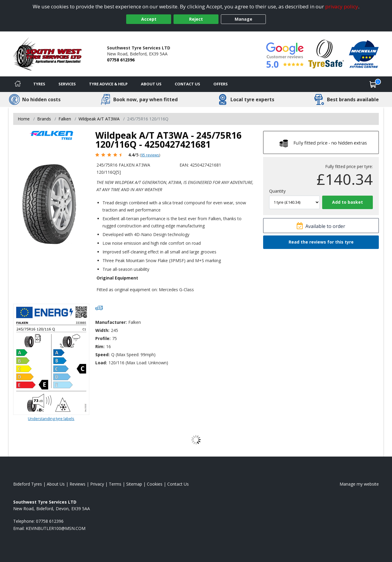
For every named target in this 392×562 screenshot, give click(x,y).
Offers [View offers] (221, 84)
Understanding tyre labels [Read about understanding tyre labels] (51, 419)
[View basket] (373, 84)
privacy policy (342, 6)
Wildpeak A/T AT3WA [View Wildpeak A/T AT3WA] (99, 119)
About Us (151, 84)
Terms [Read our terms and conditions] (115, 484)
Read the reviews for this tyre (321, 242)
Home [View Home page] (24, 119)
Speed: (102, 355)
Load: (101, 363)
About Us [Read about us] (56, 484)
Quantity (277, 191)
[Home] (18, 84)
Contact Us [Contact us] (187, 84)
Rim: (100, 346)
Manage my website (359, 484)
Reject (196, 19)
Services (67, 84)
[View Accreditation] (326, 53)
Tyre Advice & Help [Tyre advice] (108, 84)
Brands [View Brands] (44, 119)
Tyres (39, 84)
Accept (149, 19)
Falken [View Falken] (65, 119)
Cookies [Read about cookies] (155, 484)
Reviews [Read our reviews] (77, 484)
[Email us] (56, 528)
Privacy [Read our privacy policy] (97, 484)
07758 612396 (121, 60)
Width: (102, 330)
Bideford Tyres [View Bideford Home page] (28, 484)
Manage (244, 19)
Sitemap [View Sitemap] (134, 484)
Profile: (103, 338)
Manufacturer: (111, 322)
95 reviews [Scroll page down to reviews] (150, 155)
